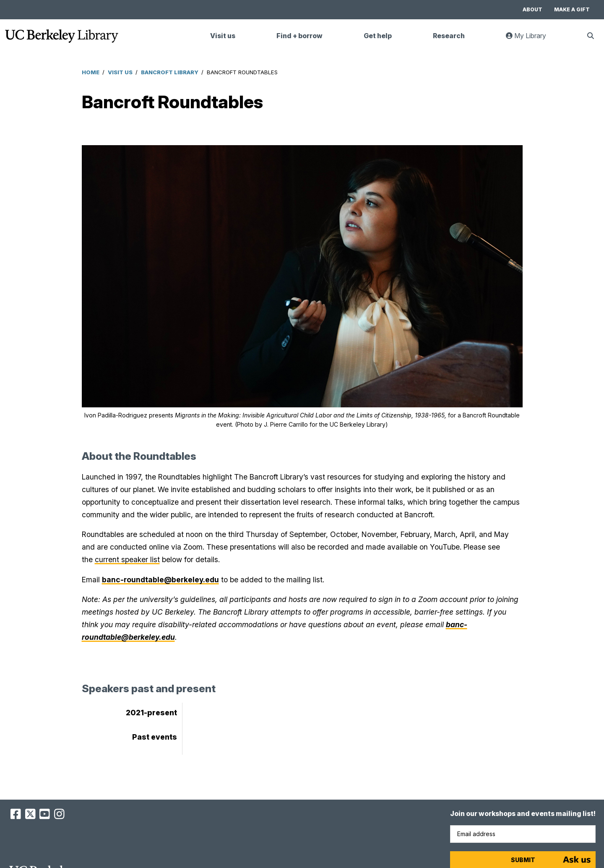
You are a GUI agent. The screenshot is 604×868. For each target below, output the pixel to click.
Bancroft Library (170, 72)
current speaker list (127, 559)
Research (449, 36)
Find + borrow (299, 36)
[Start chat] (577, 860)
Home (91, 72)
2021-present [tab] (151, 713)
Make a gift (572, 9)
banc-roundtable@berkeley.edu (160, 580)
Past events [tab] (155, 737)
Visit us (223, 36)
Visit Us (120, 72)
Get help (378, 36)
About (532, 9)
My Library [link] (531, 39)
